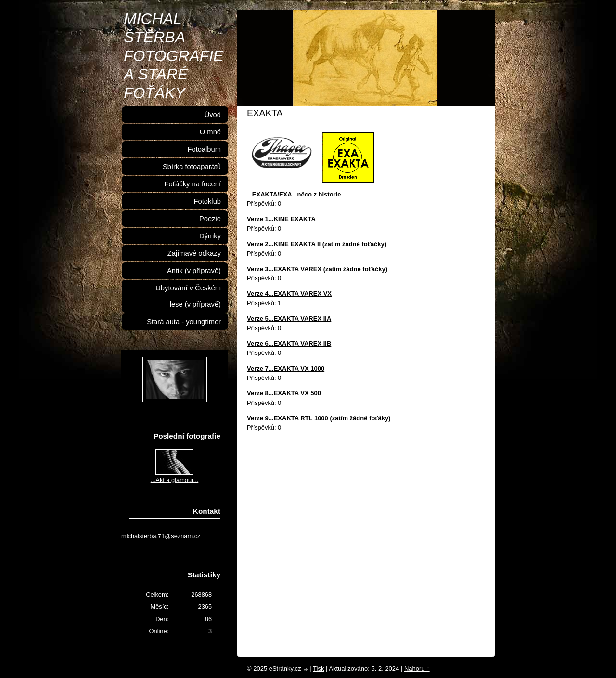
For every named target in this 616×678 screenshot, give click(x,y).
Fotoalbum (204, 149)
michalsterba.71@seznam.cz (161, 536)
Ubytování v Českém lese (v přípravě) (188, 296)
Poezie (210, 219)
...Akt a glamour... (175, 480)
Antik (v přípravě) (194, 271)
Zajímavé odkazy (194, 253)
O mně (210, 132)
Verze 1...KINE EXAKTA (281, 219)
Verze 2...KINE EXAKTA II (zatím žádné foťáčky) (317, 244)
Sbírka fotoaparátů (192, 167)
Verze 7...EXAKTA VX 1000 (286, 369)
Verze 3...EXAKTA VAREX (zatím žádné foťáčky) (317, 269)
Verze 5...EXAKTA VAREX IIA (289, 319)
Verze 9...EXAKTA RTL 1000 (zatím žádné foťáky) (319, 418)
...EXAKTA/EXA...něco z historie (294, 194)
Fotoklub (207, 201)
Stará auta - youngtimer (184, 322)
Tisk (318, 669)
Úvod (213, 115)
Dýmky (210, 236)
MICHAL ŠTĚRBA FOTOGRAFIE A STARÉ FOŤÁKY (173, 56)
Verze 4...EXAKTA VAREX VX (289, 293)
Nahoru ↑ (417, 669)
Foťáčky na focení (192, 184)
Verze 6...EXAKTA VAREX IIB (289, 344)
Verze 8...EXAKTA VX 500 (284, 393)
